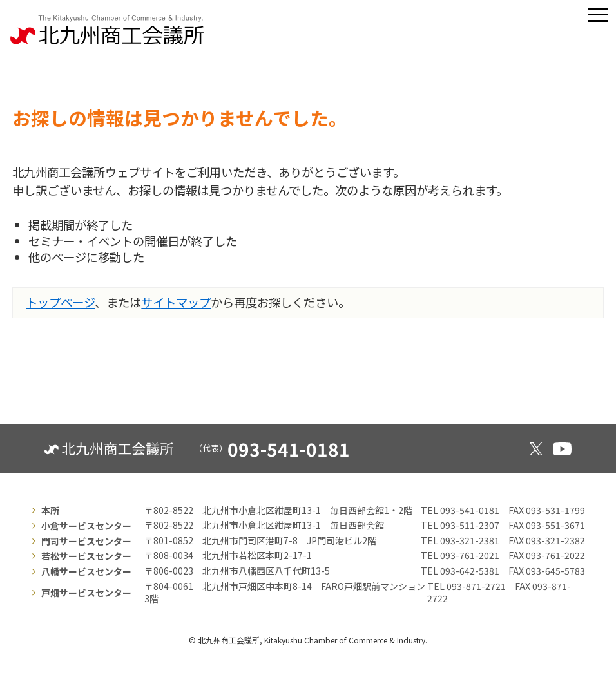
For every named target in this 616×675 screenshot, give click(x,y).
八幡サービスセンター (86, 571)
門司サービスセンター (86, 541)
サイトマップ (176, 302)
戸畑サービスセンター (86, 593)
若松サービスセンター (86, 556)
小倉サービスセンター (86, 526)
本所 (50, 510)
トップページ (60, 302)
